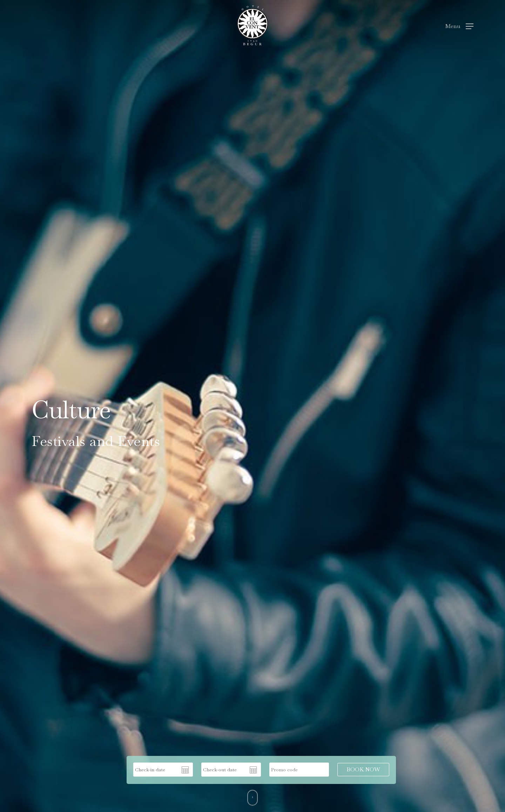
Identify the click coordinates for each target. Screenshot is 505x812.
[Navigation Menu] (459, 25)
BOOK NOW (363, 769)
